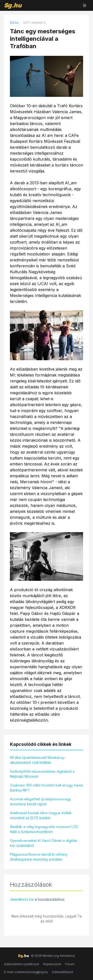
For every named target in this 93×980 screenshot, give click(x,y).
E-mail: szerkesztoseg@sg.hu (26, 972)
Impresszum (52, 964)
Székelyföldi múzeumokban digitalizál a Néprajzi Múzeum (42, 774)
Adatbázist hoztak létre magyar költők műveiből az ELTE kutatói (41, 815)
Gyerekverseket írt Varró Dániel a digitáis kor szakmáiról (44, 843)
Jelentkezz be (22, 899)
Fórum (70, 964)
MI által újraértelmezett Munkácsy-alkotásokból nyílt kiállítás (38, 760)
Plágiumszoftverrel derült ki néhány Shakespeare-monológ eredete (39, 857)
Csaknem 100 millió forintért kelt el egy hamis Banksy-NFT (46, 788)
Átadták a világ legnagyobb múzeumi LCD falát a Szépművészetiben (44, 829)
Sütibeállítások (63, 972)
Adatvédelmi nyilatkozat (22, 964)
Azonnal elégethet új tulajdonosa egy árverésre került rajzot (40, 802)
